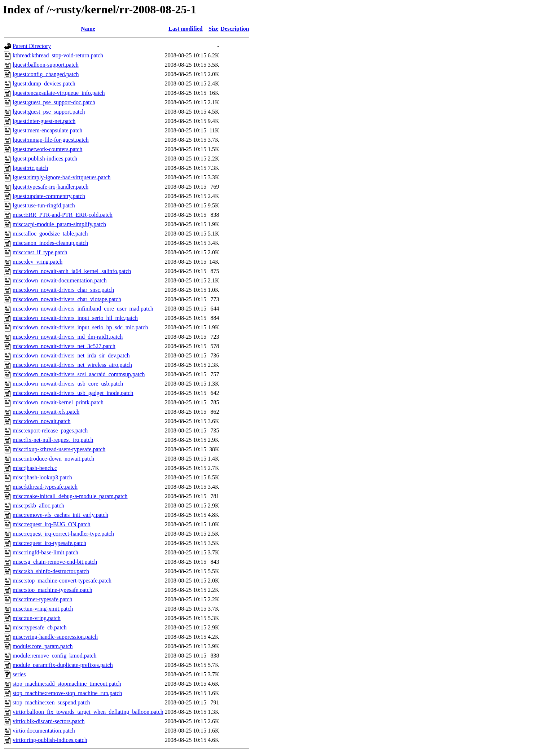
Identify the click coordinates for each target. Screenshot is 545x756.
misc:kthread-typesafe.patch (45, 487)
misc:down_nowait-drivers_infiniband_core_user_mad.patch (83, 309)
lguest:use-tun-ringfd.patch (44, 205)
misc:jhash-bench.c (35, 468)
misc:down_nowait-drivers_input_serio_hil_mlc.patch (75, 318)
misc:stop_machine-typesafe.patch (52, 590)
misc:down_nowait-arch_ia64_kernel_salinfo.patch (72, 271)
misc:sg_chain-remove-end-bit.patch (55, 562)
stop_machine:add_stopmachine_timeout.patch (67, 684)
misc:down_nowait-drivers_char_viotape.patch (67, 299)
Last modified (186, 29)
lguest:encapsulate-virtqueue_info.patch (59, 93)
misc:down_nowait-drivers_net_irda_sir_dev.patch (71, 355)
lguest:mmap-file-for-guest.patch (51, 140)
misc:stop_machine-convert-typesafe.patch (62, 581)
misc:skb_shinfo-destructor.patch (51, 571)
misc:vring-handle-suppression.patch (55, 637)
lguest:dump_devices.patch (44, 83)
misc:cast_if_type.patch (40, 252)
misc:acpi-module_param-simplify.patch (59, 224)
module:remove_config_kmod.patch (54, 656)
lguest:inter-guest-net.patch (44, 121)
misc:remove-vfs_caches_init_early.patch (60, 515)
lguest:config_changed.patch (46, 74)
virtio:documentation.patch (44, 731)
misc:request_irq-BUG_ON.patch (52, 524)
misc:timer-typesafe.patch (42, 599)
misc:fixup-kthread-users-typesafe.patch (59, 449)
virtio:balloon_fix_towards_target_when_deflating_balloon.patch (88, 712)
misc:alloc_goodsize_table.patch (50, 234)
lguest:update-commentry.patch (49, 196)
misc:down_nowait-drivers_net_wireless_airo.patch (72, 365)
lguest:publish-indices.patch (45, 159)
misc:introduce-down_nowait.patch (53, 459)
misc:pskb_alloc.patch (38, 506)
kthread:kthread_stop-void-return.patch (58, 55)
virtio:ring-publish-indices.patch (50, 740)
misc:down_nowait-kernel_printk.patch (58, 402)
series (19, 674)
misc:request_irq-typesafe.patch (49, 543)
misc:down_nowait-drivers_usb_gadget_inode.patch (73, 393)
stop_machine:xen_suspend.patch (51, 702)
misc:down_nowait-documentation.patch (60, 280)
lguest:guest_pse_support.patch (49, 112)
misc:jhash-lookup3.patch (42, 477)
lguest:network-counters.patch (47, 149)
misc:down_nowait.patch (41, 421)
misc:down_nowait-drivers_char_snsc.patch (63, 290)
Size (214, 29)
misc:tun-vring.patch (37, 618)
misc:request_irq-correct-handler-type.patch (63, 534)
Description (235, 29)
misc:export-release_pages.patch (50, 430)
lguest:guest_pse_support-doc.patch (54, 102)
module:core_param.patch (43, 646)
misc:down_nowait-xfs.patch (46, 412)
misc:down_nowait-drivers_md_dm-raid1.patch (68, 337)
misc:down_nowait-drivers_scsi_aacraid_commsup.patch (79, 374)
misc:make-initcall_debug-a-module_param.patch (70, 496)
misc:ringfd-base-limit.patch (45, 552)
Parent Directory (32, 46)
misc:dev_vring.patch (38, 262)
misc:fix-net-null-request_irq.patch (53, 440)
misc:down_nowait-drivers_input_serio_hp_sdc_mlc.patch (80, 327)
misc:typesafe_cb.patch (40, 627)
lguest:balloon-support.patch (46, 65)
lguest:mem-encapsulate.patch (47, 130)
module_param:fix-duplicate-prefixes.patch (63, 665)
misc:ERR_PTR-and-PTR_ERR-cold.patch (63, 215)
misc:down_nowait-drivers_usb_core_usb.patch (68, 384)
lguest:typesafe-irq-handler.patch (50, 187)
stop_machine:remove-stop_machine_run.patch (67, 693)
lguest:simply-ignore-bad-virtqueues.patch (61, 177)
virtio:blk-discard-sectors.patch (49, 721)
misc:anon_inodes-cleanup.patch (50, 243)
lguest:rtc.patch (30, 168)
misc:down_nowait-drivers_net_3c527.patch (64, 346)
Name (88, 29)
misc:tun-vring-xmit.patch (43, 609)
